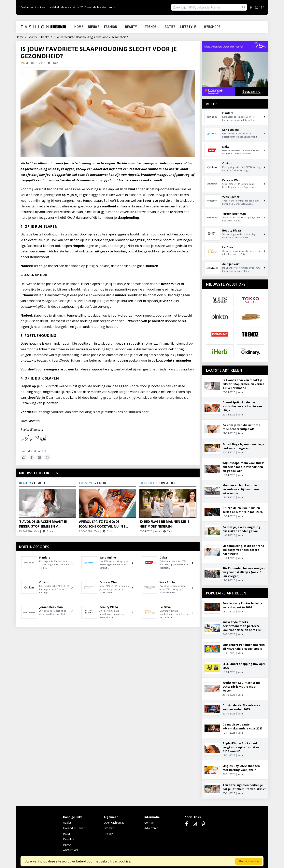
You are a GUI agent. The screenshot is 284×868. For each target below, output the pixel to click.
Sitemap (109, 828)
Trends (152, 27)
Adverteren (151, 828)
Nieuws (94, 27)
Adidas (67, 823)
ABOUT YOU (71, 850)
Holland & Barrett (74, 828)
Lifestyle (190, 27)
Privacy (108, 834)
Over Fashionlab (114, 823)
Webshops (212, 27)
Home (79, 27)
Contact (149, 823)
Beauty (133, 27)
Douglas (68, 839)
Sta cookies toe (249, 861)
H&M (66, 834)
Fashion (112, 27)
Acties (170, 27)
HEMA (67, 845)
